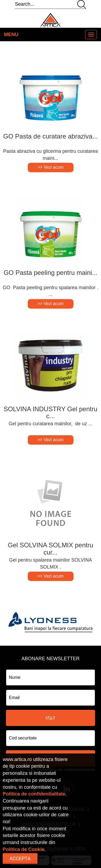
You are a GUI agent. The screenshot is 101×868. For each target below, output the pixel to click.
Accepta (20, 858)
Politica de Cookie (24, 849)
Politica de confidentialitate (34, 794)
